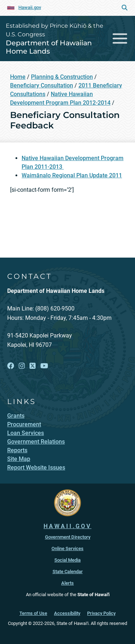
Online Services (67, 548)
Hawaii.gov (30, 7)
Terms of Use (33, 613)
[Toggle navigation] (120, 38)
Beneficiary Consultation (42, 85)
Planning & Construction (62, 77)
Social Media (67, 560)
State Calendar (68, 572)
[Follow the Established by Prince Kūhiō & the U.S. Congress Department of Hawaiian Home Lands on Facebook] (11, 366)
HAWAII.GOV (67, 526)
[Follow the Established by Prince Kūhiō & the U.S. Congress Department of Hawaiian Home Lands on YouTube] (44, 366)
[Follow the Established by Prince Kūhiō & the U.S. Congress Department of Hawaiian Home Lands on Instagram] (22, 366)
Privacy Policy (101, 613)
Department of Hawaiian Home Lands (49, 47)
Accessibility (67, 613)
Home (18, 77)
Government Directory (68, 537)
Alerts (67, 583)
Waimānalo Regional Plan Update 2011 (72, 175)
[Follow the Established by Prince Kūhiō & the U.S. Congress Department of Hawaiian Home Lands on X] (33, 366)
